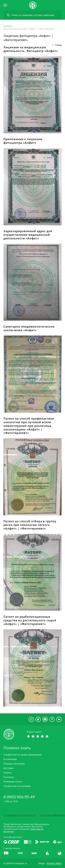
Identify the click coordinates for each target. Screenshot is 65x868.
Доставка (8, 768)
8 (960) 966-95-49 (19, 797)
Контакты (9, 777)
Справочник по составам (17, 786)
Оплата (7, 773)
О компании (10, 759)
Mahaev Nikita (54, 863)
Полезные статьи (13, 782)
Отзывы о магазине (14, 764)
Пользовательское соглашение (20, 815)
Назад (58, 45)
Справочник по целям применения (23, 755)
